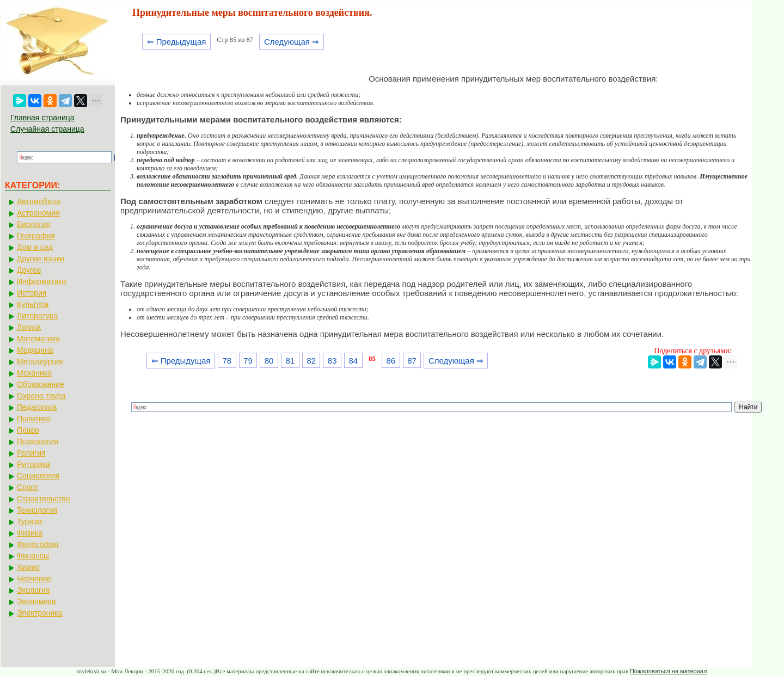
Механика (34, 373)
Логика (29, 327)
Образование (41, 384)
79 (248, 361)
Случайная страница (47, 129)
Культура (33, 304)
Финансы (33, 556)
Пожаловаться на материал (668, 671)
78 (227, 361)
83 (332, 361)
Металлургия (40, 361)
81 (290, 361)
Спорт (27, 487)
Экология (33, 590)
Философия (38, 544)
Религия (31, 453)
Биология (33, 224)
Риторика (33, 464)
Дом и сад (35, 247)
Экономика (36, 601)
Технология (37, 510)
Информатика (41, 281)
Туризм (29, 521)
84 (354, 361)
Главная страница (42, 118)
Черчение (34, 579)
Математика (38, 339)
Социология (38, 476)
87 (412, 361)
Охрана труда (41, 396)
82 (311, 361)
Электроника (40, 613)
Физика (30, 533)
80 (269, 361)
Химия (28, 567)
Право (28, 430)
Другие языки (41, 259)
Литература (37, 316)
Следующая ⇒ (292, 42)
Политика (34, 419)
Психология (38, 441)
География (36, 236)
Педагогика (37, 407)
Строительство (43, 499)
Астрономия (38, 213)
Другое (29, 270)
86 (391, 361)
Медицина (35, 350)
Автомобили (39, 201)
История (32, 293)
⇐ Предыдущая (177, 42)
